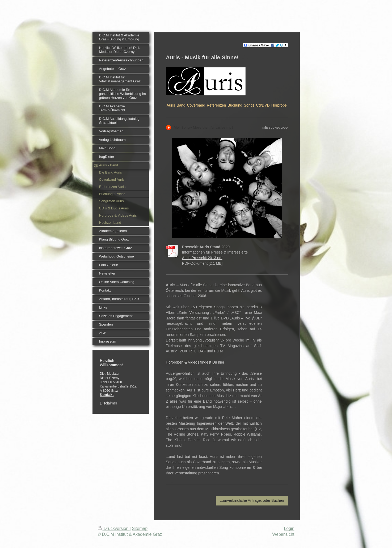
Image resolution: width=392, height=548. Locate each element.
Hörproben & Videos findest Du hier (195, 362)
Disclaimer (109, 403)
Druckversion (114, 528)
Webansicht (283, 534)
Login (289, 528)
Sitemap (140, 528)
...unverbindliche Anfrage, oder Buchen (252, 500)
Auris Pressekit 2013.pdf (202, 258)
